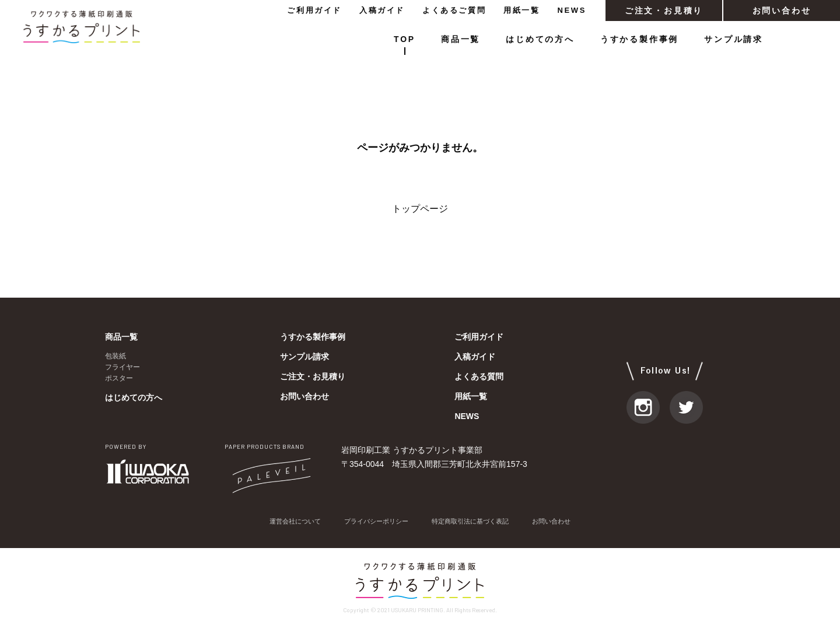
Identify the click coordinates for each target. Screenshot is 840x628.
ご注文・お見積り (664, 11)
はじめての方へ (540, 39)
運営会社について (287, 522)
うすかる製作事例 (639, 39)
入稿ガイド (382, 10)
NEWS (572, 10)
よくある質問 (479, 376)
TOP (405, 39)
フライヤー (123, 367)
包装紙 (116, 356)
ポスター (119, 378)
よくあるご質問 (454, 10)
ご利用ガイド (314, 10)
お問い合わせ (782, 11)
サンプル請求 (734, 39)
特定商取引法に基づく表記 (474, 522)
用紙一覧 (521, 10)
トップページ (420, 209)
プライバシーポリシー (373, 522)
